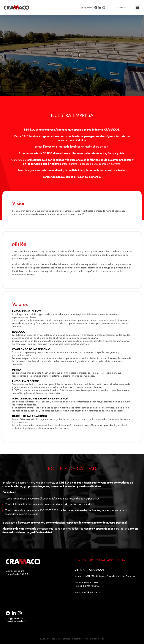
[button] (138, 8)
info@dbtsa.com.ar (91, 592)
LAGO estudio (63, 639)
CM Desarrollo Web (94, 639)
